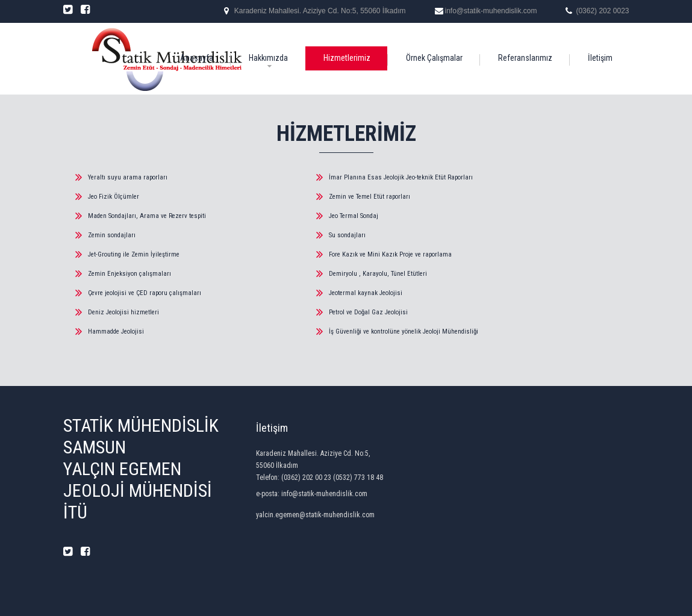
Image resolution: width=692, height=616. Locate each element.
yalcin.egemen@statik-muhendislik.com (315, 515)
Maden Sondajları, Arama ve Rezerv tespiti (147, 216)
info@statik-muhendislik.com (491, 11)
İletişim (600, 58)
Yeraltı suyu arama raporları (128, 177)
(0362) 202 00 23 (306, 478)
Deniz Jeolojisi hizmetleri (123, 312)
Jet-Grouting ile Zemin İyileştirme (134, 254)
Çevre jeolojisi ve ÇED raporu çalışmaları (145, 293)
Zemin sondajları (112, 235)
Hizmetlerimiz (347, 58)
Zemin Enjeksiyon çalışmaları (129, 274)
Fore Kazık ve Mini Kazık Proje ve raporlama (390, 254)
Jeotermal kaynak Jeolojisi (366, 293)
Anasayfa (197, 58)
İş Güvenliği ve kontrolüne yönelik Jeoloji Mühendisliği (404, 331)
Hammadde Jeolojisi (116, 331)
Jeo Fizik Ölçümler (114, 197)
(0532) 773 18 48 (358, 478)
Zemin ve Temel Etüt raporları (369, 197)
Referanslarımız (525, 58)
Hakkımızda (268, 58)
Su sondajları (347, 235)
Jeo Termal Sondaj (354, 216)
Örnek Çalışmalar (434, 58)
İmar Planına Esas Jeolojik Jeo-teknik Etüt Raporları (401, 177)
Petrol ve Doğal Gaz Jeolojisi (368, 312)
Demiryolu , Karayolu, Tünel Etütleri (378, 274)
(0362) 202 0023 (602, 11)
